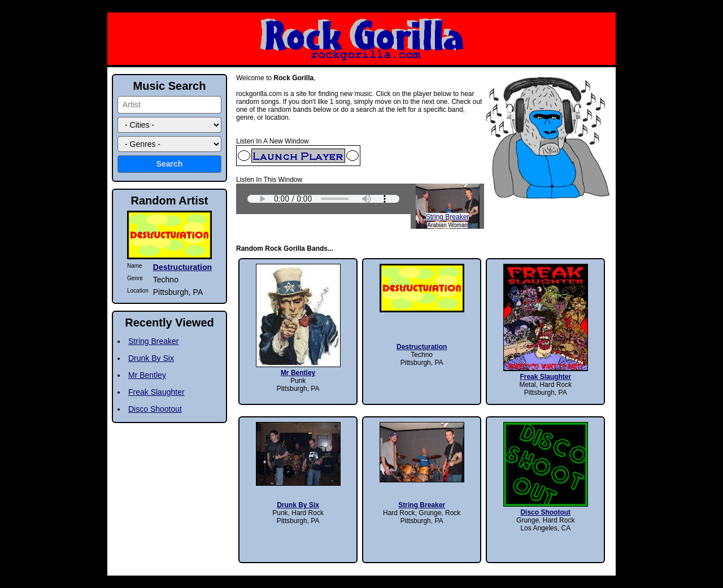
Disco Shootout (155, 409)
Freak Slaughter (156, 392)
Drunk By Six (151, 358)
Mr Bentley (147, 375)
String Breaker (448, 217)
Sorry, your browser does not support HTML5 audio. (323, 199)
